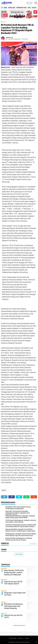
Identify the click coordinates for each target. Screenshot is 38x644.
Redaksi (27, 638)
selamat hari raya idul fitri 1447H (13, 616)
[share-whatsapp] (26, 497)
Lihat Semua (19, 554)
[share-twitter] (19, 497)
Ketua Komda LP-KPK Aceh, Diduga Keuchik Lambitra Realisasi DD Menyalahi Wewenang (14, 574)
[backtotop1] (36, 642)
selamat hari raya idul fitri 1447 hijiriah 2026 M (13, 583)
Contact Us (21, 638)
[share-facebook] (12, 497)
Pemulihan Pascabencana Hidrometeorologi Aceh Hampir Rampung (13, 606)
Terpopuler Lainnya (19, 626)
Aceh (29, 8)
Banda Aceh (12, 8)
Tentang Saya (13, 638)
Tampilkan (33, 544)
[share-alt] (4, 497)
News (5, 8)
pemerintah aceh (21, 8)
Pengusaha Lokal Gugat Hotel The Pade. (15, 594)
